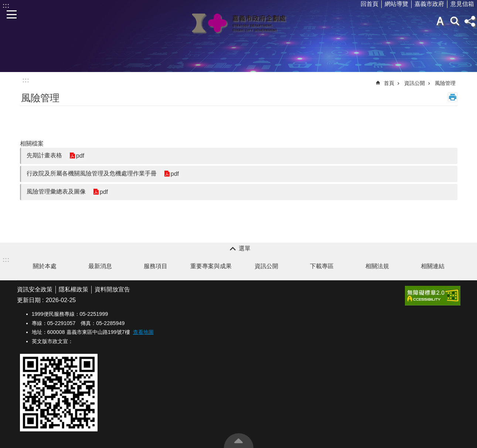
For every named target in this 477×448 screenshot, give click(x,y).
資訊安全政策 (35, 289)
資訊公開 (415, 83)
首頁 (389, 83)
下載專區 (322, 266)
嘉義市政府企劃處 (239, 23)
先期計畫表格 (44, 155)
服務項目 (156, 266)
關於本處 (45, 266)
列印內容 (453, 97)
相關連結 (433, 266)
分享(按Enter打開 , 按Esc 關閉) (470, 21)
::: (26, 80)
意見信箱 (462, 4)
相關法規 (377, 266)
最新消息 (100, 266)
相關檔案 (32, 143)
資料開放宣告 (112, 289)
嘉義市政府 (429, 4)
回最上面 (239, 441)
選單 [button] (245, 248)
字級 (440, 21)
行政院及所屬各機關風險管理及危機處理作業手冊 (92, 173)
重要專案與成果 (211, 266)
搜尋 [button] (455, 21)
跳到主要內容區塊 (4, 4)
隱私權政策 (74, 289)
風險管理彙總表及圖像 (56, 191)
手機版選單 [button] (12, 14)
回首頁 (369, 4)
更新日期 (29, 300)
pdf (80, 156)
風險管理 (445, 83)
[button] (433, 296)
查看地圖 (143, 332)
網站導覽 (396, 4)
